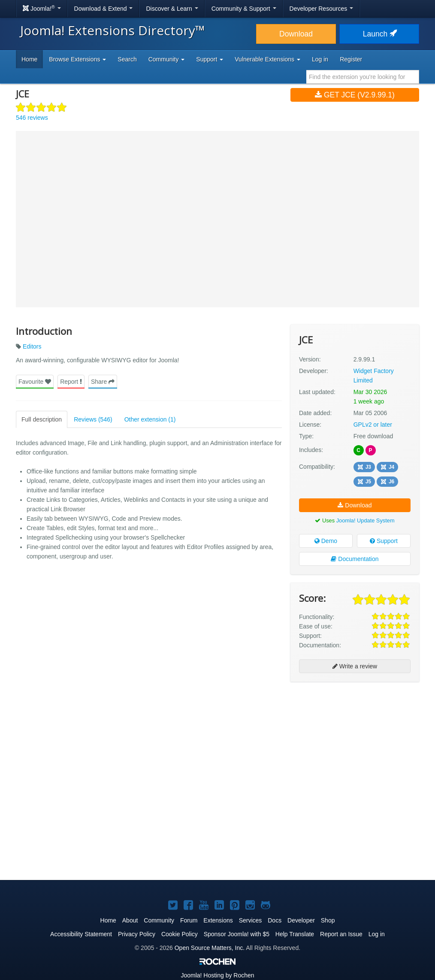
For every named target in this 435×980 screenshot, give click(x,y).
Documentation (355, 559)
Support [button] (210, 59)
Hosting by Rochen (217, 975)
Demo (326, 541)
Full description (42, 419)
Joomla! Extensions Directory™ (113, 30)
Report (71, 382)
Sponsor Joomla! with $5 (237, 934)
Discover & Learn (172, 9)
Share (103, 382)
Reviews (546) (93, 419)
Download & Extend (104, 9)
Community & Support (244, 9)
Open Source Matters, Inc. (210, 948)
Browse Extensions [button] (77, 59)
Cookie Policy (180, 934)
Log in (320, 59)
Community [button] (167, 59)
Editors (32, 346)
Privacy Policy (137, 934)
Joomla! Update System (366, 520)
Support (384, 541)
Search (127, 59)
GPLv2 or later (373, 425)
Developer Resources (322, 9)
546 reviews (32, 118)
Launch (379, 34)
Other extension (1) (150, 419)
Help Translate (295, 934)
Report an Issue (341, 934)
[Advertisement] (355, 744)
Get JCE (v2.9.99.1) (355, 95)
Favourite (35, 382)
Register (351, 59)
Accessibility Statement (81, 934)
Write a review (355, 666)
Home (29, 59)
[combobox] (363, 77)
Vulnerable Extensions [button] (267, 59)
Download (296, 34)
